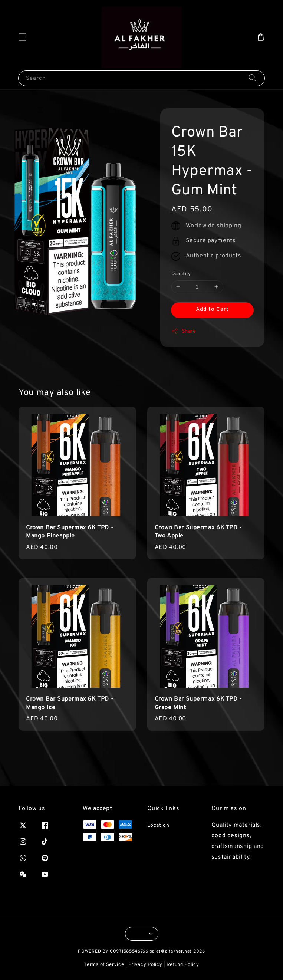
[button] (22, 37)
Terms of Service (104, 965)
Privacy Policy (145, 965)
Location (158, 826)
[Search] (253, 78)
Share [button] (184, 331)
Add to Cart (212, 310)
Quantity (181, 274)
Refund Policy (183, 965)
